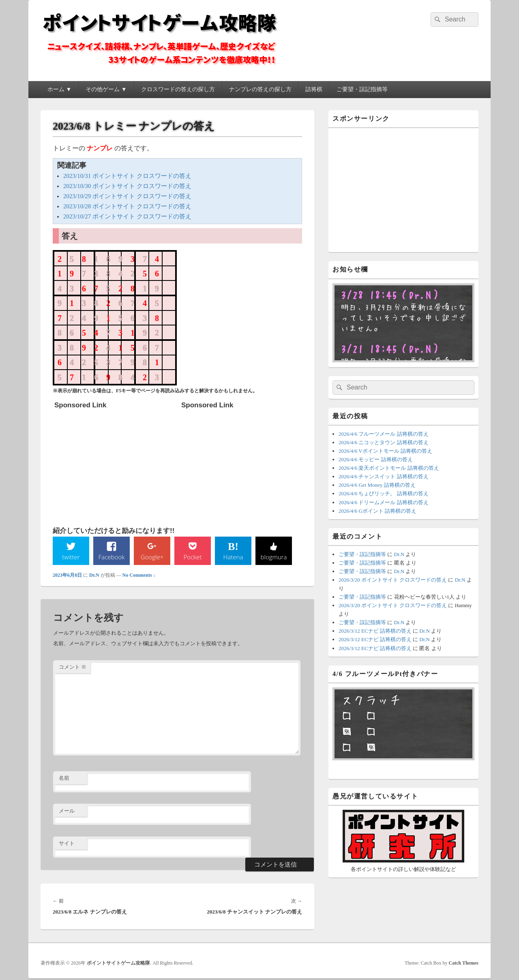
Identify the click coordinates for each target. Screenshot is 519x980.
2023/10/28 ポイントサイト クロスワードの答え (127, 206)
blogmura (273, 557)
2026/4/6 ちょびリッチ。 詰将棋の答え (384, 493)
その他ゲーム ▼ (106, 89)
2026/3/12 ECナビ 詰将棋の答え (375, 631)
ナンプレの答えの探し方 (260, 89)
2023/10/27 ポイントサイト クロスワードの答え (127, 216)
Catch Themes (464, 963)
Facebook (112, 557)
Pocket (193, 557)
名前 (64, 779)
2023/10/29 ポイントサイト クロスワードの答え (127, 196)
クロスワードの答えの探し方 (178, 89)
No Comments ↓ (139, 576)
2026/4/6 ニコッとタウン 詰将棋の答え (384, 442)
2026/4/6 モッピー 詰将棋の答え (376, 459)
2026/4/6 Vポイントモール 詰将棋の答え (385, 451)
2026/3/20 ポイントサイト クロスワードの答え (393, 580)
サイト (67, 844)
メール (67, 811)
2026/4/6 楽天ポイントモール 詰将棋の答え (389, 468)
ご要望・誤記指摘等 (362, 89)
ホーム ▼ (59, 89)
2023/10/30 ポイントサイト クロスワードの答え (127, 186)
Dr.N (94, 576)
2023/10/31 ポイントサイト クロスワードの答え (127, 176)
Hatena (233, 557)
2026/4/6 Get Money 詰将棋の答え (377, 485)
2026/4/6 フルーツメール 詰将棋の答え (384, 434)
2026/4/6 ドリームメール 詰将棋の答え (384, 502)
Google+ (152, 557)
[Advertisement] (115, 464)
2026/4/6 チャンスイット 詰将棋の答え (384, 476)
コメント (73, 668)
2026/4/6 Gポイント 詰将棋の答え (377, 511)
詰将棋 (314, 89)
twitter (71, 557)
